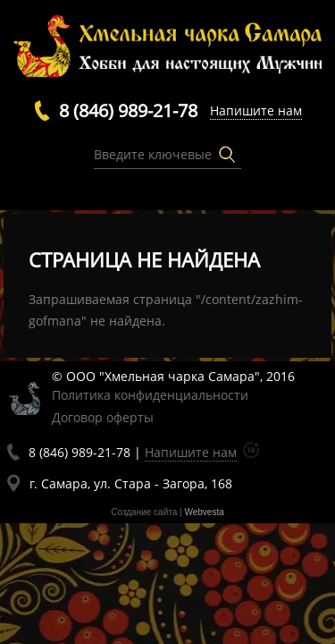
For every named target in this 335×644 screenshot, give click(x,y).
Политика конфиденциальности (150, 395)
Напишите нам (256, 110)
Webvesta (204, 512)
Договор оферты (103, 417)
